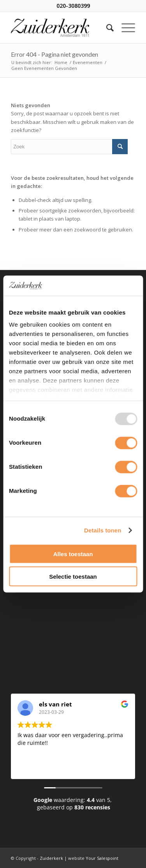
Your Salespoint (102, 858)
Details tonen (103, 530)
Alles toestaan (73, 554)
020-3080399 (73, 6)
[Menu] (124, 28)
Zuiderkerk (51, 858)
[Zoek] (106, 28)
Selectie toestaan (73, 577)
